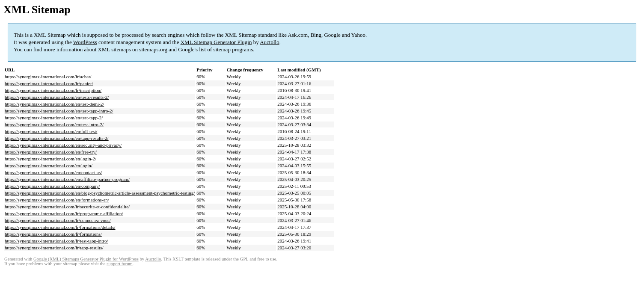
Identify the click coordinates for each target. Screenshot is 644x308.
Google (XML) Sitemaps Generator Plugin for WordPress (86, 259)
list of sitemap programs (226, 49)
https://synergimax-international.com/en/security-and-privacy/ (63, 145)
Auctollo (270, 42)
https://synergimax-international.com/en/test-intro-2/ (54, 124)
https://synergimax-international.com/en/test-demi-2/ (54, 104)
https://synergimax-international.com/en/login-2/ (50, 159)
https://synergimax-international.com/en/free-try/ (51, 152)
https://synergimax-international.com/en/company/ (52, 186)
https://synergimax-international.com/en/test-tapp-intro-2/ (59, 111)
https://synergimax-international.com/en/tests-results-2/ (57, 97)
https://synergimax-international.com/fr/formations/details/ (60, 227)
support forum (120, 264)
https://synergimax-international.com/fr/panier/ (49, 83)
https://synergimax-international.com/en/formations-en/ (57, 200)
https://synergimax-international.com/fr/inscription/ (53, 90)
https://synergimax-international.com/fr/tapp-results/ (54, 248)
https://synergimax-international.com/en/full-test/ (51, 131)
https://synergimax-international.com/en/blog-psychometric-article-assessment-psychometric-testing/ (100, 193)
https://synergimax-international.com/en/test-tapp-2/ (54, 118)
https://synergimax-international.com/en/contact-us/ (53, 172)
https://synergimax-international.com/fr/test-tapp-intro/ (56, 241)
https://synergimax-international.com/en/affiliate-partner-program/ (67, 179)
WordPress (85, 42)
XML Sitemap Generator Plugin (216, 42)
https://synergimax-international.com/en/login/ (49, 166)
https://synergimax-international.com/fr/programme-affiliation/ (64, 213)
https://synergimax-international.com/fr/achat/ (48, 77)
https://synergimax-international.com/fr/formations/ (53, 234)
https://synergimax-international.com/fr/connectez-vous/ (58, 220)
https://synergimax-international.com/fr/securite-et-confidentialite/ (67, 207)
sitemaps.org (153, 49)
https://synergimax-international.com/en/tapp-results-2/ (57, 138)
